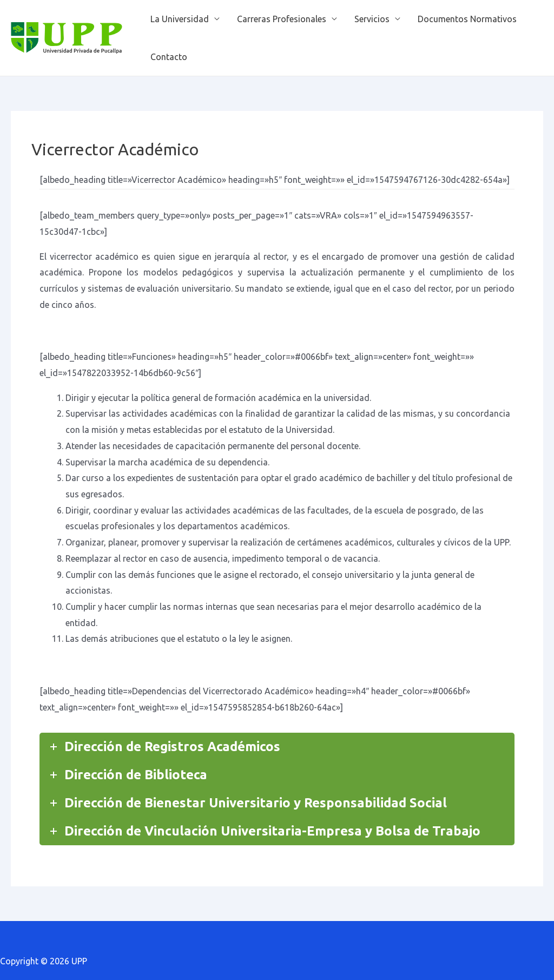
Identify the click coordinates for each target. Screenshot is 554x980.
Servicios (372, 19)
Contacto (169, 57)
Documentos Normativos (467, 19)
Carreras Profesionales (282, 19)
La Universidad (180, 19)
